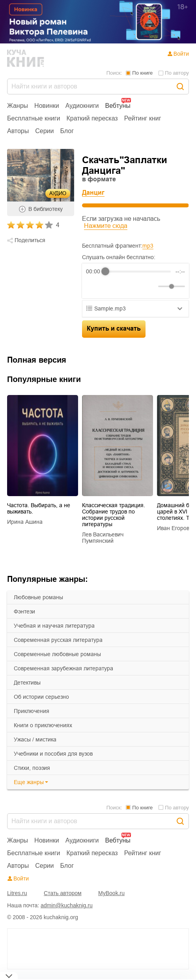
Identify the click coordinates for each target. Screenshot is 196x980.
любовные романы (38, 597)
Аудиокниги (82, 106)
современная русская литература (58, 640)
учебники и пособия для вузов (53, 754)
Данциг (93, 193)
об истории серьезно (41, 697)
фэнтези (24, 611)
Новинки (47, 106)
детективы (27, 683)
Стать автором (63, 893)
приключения (32, 711)
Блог (67, 131)
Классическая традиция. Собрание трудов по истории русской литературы (114, 515)
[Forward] (128, 287)
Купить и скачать (114, 328)
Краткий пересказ (92, 118)
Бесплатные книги (34, 118)
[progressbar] (138, 271)
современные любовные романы (57, 654)
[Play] (111, 286)
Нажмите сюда (106, 226)
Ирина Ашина (25, 522)
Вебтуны (118, 106)
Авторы (18, 131)
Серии (44, 131)
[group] (135, 281)
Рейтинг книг (143, 118)
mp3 (148, 246)
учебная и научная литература (54, 626)
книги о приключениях (43, 725)
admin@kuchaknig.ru (67, 905)
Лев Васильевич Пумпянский (103, 538)
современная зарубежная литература (63, 668)
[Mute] (151, 286)
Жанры (18, 106)
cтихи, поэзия (32, 768)
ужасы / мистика (35, 739)
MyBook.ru (111, 893)
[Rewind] (94, 287)
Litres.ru (17, 893)
